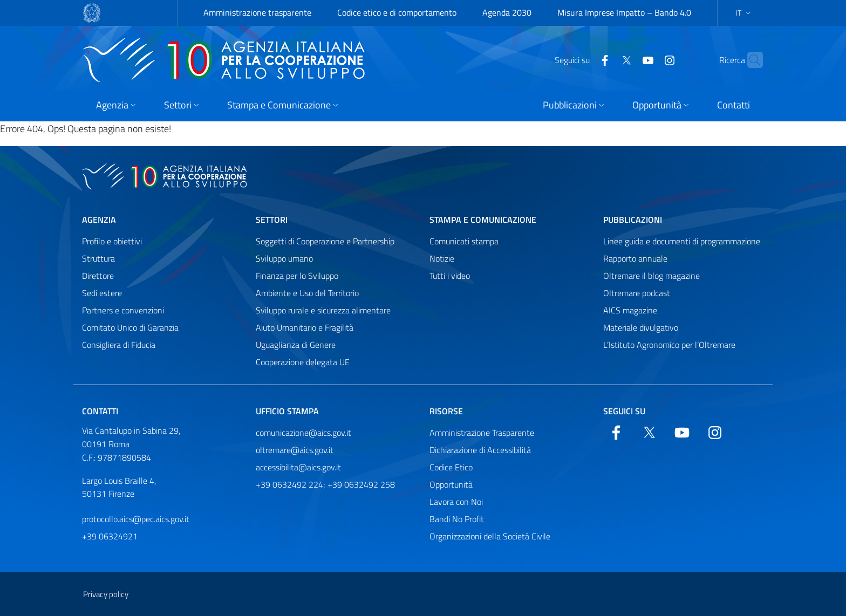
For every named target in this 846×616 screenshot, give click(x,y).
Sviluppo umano (284, 258)
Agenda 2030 (507, 12)
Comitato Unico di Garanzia (130, 327)
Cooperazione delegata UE (303, 362)
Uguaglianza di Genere (296, 345)
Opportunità (451, 484)
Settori (272, 220)
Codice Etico (451, 467)
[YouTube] (627, 59)
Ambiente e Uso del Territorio (307, 293)
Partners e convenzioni (123, 310)
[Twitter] (605, 59)
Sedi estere (102, 293)
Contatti (100, 411)
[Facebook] (584, 59)
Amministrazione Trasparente (482, 433)
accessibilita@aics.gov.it (298, 467)
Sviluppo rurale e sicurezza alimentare (323, 310)
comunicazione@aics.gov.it (303, 433)
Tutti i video (450, 276)
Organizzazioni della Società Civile (490, 536)
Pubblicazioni (633, 220)
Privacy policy (106, 594)
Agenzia (99, 220)
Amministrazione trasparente (257, 12)
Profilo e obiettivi (112, 241)
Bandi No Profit (457, 519)
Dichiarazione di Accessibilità (480, 450)
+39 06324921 (110, 536)
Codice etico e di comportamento (397, 12)
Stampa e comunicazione (483, 220)
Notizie (442, 258)
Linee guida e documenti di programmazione (682, 241)
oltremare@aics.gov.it (295, 450)
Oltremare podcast (637, 293)
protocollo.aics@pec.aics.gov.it (136, 519)
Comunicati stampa (464, 241)
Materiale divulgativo (641, 327)
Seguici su (624, 411)
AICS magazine (630, 310)
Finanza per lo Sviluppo (297, 276)
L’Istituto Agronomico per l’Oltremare (669, 345)
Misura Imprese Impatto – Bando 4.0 (624, 12)
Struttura (98, 258)
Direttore (98, 276)
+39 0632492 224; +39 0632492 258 (325, 484)
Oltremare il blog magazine (651, 276)
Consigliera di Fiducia (119, 345)
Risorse (446, 411)
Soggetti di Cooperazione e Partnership (325, 241)
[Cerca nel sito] (750, 60)
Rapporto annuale (635, 258)
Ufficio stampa (287, 411)
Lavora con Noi (456, 502)
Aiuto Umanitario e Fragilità (305, 327)
